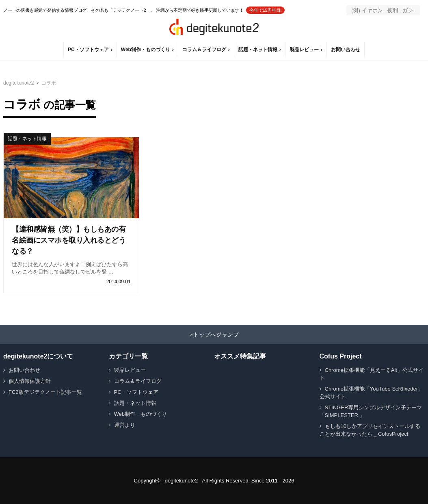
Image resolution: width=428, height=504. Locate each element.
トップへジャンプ (216, 335)
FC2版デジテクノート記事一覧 (45, 392)
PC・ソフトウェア (88, 50)
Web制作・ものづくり (146, 50)
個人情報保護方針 (30, 381)
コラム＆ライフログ (204, 50)
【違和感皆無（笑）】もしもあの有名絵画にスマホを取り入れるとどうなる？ (69, 240)
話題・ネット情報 (258, 50)
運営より (125, 425)
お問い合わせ (346, 50)
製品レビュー (304, 50)
